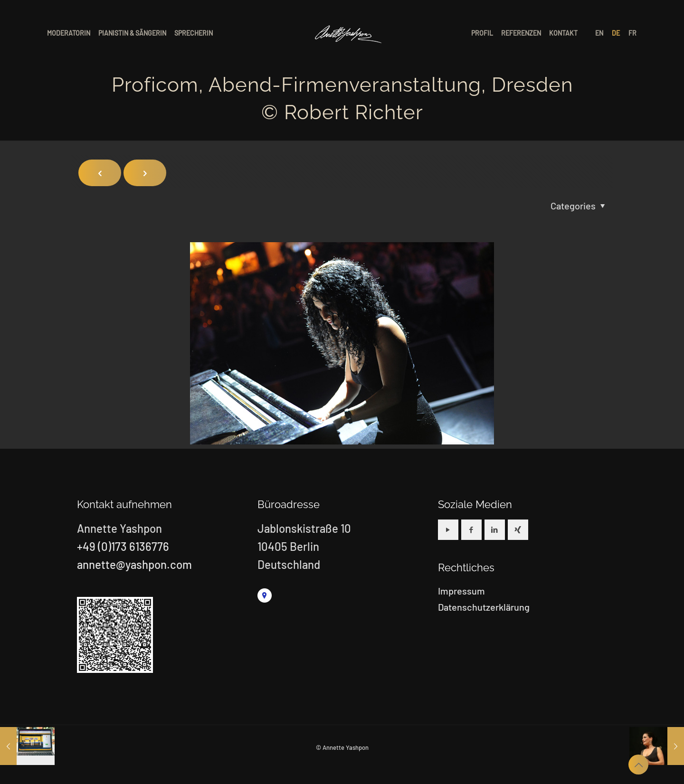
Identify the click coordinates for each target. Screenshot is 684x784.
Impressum (461, 591)
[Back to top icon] (638, 765)
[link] (265, 595)
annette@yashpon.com (134, 564)
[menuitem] (600, 33)
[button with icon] (448, 530)
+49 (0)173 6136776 (123, 546)
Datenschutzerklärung (484, 607)
